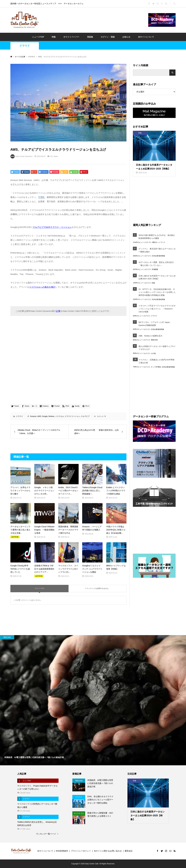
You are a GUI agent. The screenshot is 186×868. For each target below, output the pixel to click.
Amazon (33, 416)
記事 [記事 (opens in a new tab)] (58, 311)
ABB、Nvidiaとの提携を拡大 (150, 336)
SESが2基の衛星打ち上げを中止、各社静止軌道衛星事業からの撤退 (157, 237)
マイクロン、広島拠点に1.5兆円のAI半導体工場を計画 (156, 361)
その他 (153, 353)
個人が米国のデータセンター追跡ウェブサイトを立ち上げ (157, 348)
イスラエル (60, 416)
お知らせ (126, 37)
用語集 (90, 37)
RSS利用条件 (62, 851)
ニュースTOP (38, 37)
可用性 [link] (41, 197)
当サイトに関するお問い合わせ (108, 851)
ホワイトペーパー (71, 37)
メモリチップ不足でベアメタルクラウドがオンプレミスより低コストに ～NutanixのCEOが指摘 (157, 309)
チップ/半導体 (156, 367)
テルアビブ (85, 416)
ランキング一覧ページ (46, 834)
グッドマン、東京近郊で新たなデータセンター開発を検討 (157, 250)
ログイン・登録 (108, 37)
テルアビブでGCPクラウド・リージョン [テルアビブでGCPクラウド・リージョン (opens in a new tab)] (52, 227)
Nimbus (51, 416)
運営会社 (129, 851)
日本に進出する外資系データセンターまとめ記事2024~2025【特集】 (157, 277)
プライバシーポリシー (81, 851)
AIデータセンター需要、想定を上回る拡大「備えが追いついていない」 (156, 264)
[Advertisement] (94, 20)
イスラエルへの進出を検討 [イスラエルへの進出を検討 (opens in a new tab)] (42, 287)
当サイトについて (146, 37)
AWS (39, 416)
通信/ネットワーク (159, 242)
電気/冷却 (154, 340)
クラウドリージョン (72, 416)
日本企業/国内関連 (158, 256)
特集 (54, 37)
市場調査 (155, 269)
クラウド (25, 46)
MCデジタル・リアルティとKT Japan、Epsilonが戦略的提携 (155, 324)
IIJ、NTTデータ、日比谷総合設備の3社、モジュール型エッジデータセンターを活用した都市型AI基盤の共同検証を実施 (157, 292)
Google (45, 416)
